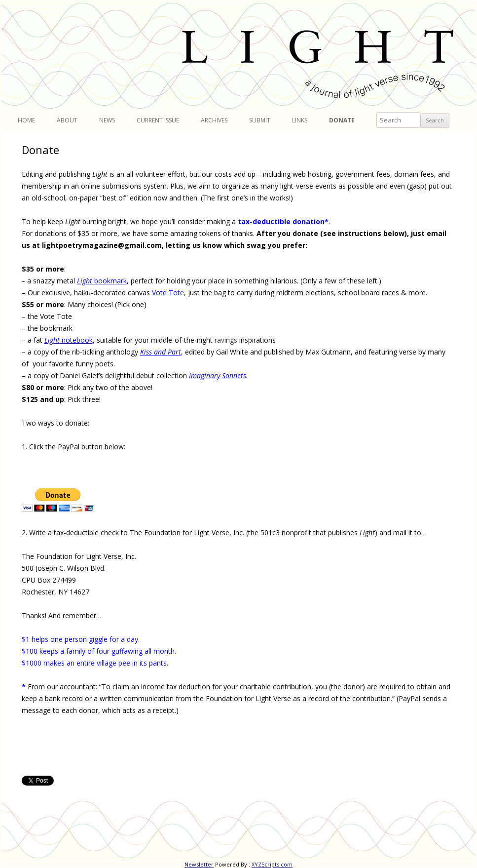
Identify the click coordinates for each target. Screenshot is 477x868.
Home (26, 120)
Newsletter (199, 864)
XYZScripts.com (272, 864)
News (107, 120)
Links (300, 120)
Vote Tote (168, 293)
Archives (214, 120)
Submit (260, 120)
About (67, 120)
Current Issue (158, 120)
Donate (342, 120)
